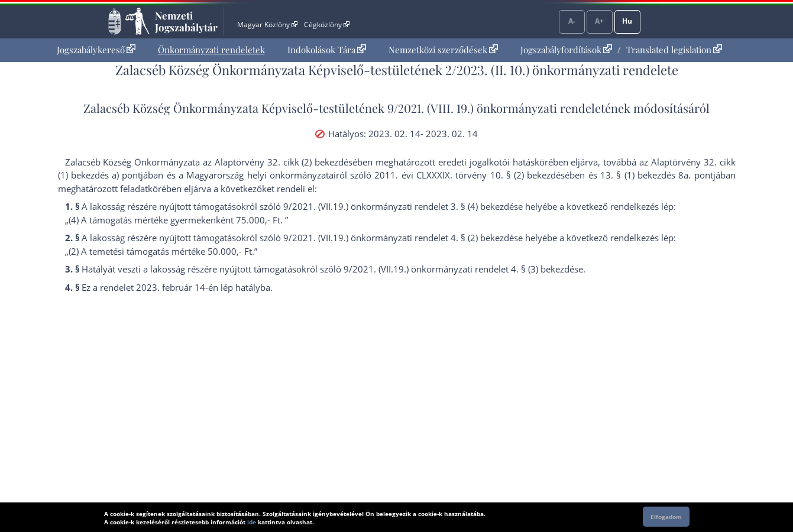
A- (572, 21)
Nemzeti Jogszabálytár (186, 21)
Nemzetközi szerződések (443, 50)
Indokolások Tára (327, 50)
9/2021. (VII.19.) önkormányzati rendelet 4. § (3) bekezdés (461, 269)
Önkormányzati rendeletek (211, 50)
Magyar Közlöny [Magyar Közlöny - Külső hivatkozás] (267, 25)
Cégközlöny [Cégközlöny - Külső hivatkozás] (326, 25)
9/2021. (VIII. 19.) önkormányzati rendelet (496, 108)
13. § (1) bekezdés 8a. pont (656, 175)
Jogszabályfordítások (566, 50)
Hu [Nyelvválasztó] (627, 21)
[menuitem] (96, 50)
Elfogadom (666, 517)
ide (252, 522)
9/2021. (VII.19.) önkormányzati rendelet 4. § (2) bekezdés (401, 238)
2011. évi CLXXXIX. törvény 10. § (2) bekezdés (470, 175)
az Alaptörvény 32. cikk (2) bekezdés (278, 162)
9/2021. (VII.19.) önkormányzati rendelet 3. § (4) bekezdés (401, 206)
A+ (599, 21)
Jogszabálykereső (96, 50)
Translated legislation (674, 50)
